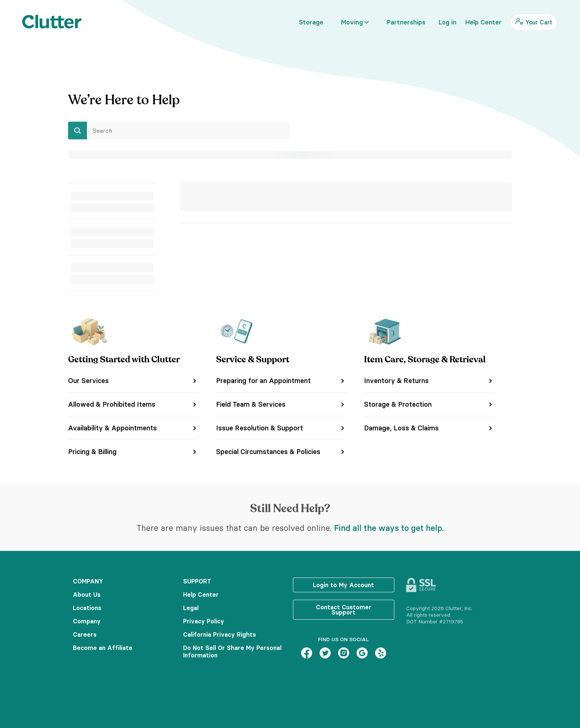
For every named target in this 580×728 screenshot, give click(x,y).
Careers (85, 634)
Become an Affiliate (103, 648)
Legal (191, 608)
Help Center (201, 595)
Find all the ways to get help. (389, 528)
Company (87, 621)
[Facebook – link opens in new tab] (307, 654)
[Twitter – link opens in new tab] (325, 654)
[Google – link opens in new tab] (362, 654)
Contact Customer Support (344, 610)
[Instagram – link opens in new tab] (344, 654)
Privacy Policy (204, 621)
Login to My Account (343, 585)
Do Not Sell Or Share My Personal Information (232, 651)
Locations (87, 608)
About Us (87, 595)
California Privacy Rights (220, 634)
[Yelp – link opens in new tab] (381, 654)
